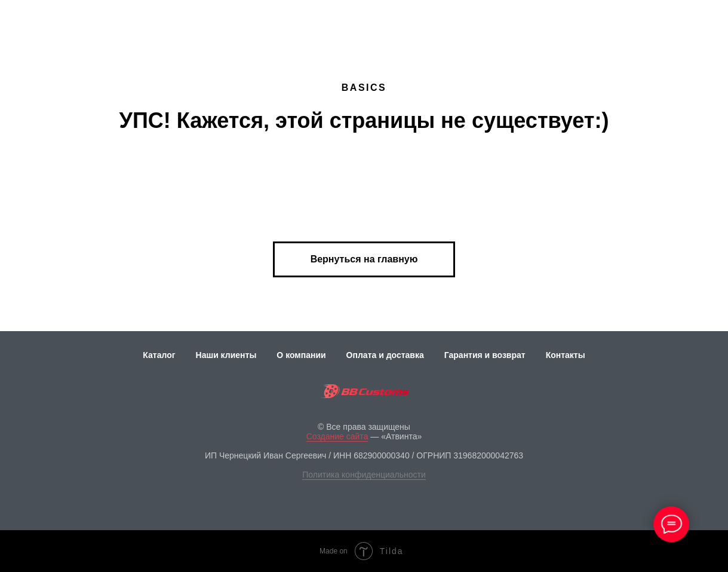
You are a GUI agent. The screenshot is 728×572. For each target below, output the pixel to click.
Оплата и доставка (385, 355)
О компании (301, 355)
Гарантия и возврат (485, 355)
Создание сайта (337, 436)
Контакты (566, 355)
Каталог (159, 355)
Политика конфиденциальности (364, 475)
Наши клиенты (226, 355)
